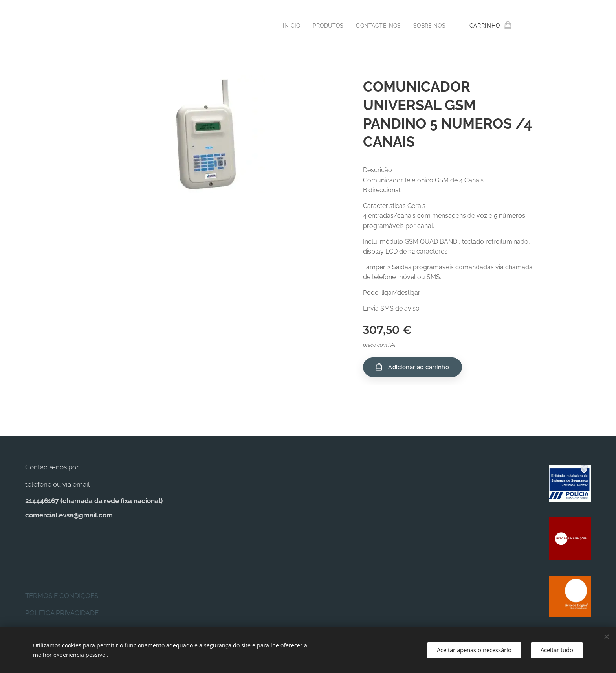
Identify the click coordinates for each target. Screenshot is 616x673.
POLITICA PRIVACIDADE (63, 613)
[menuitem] (287, 26)
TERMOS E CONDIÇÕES (63, 596)
